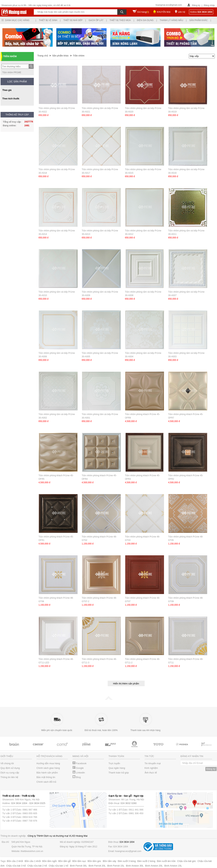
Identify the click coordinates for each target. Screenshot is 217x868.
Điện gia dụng (145, 20)
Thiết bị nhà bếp (73, 20)
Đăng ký (196, 5)
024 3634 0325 (37, 803)
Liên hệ (182, 12)
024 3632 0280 (129, 803)
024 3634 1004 (19, 803)
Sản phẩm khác (198, 20)
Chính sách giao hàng (48, 768)
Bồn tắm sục (79, 861)
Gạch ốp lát (96, 20)
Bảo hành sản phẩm (47, 773)
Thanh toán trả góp (119, 773)
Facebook (80, 763)
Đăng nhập (209, 5)
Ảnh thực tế (151, 773)
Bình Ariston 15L (173, 866)
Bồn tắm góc (94, 861)
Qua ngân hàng (117, 768)
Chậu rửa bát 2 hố (37, 866)
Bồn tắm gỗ (65, 861)
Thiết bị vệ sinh (48, 20)
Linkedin (79, 773)
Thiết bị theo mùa (120, 20)
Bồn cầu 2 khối (15, 861)
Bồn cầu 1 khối (33, 861)
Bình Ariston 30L (135, 866)
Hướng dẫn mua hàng (48, 763)
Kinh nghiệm (151, 768)
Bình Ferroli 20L (97, 866)
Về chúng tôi (7, 763)
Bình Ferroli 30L (79, 866)
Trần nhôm (79, 56)
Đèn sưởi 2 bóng (146, 861)
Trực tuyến (114, 763)
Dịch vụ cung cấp (10, 773)
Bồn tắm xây (109, 861)
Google (78, 768)
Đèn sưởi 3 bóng (127, 861)
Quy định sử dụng (10, 768)
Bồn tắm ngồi (49, 861)
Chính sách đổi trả (46, 782)
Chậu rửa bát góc (187, 861)
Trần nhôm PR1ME (12, 72)
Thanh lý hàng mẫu (171, 20)
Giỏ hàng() (143, 12)
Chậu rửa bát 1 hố (59, 866)
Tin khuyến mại (153, 763)
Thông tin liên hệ (9, 777)
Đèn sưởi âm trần (166, 861)
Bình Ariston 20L (154, 866)
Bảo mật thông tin (46, 777)
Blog (77, 777)
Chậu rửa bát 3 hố (16, 866)
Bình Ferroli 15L (116, 866)
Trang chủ (43, 56)
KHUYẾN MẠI (164, 12)
